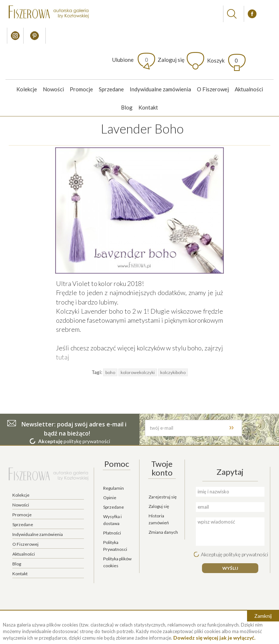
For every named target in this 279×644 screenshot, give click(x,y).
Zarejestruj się (163, 497)
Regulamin (114, 488)
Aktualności (249, 89)
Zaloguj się (171, 60)
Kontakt (148, 107)
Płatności (112, 533)
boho (110, 372)
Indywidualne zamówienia (160, 89)
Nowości (53, 89)
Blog (127, 107)
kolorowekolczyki (138, 372)
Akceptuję (50, 441)
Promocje (81, 89)
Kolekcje (27, 89)
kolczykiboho (173, 372)
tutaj (63, 357)
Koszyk (223, 60)
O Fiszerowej (213, 89)
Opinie (110, 498)
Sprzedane (111, 89)
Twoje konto (162, 468)
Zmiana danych (163, 532)
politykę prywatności (87, 441)
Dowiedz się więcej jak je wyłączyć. (214, 638)
